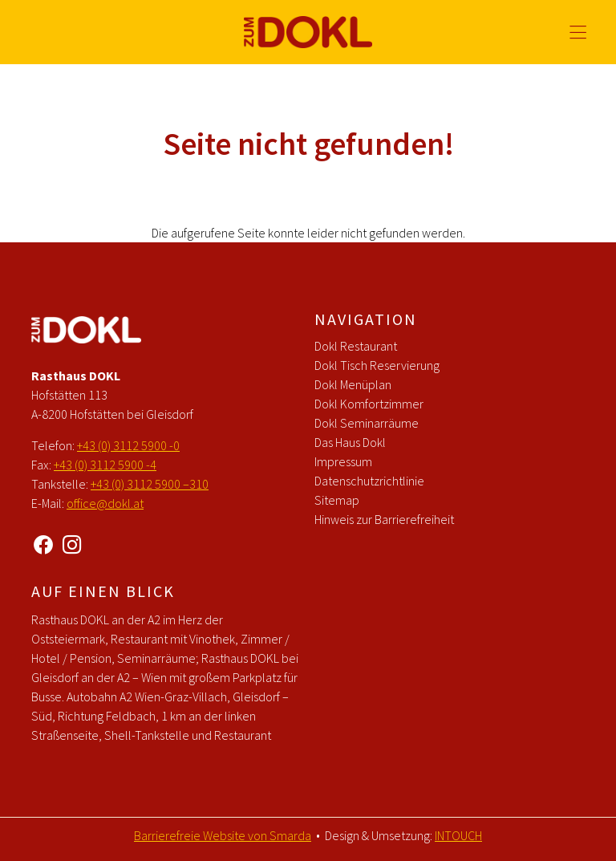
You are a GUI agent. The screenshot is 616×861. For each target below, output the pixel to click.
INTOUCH (458, 835)
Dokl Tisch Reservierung (377, 365)
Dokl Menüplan (353, 384)
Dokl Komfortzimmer (369, 404)
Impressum (343, 461)
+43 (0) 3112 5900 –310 (150, 484)
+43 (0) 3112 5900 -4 (105, 465)
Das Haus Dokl (350, 442)
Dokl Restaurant (356, 346)
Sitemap (337, 500)
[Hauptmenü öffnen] (578, 32)
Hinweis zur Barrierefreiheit (384, 519)
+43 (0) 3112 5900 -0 (128, 445)
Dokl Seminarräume (367, 423)
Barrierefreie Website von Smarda (223, 835)
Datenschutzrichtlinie (369, 481)
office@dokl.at (105, 503)
